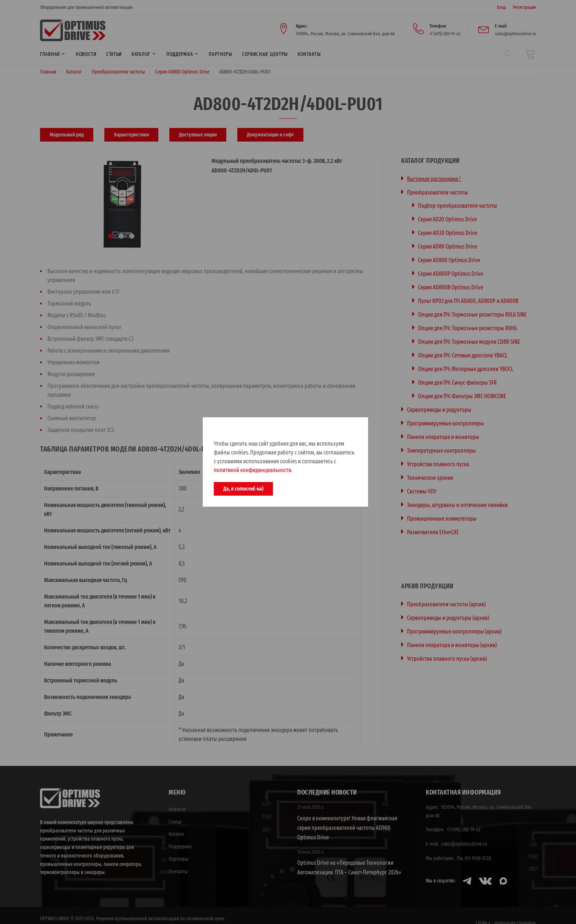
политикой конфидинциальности (253, 470)
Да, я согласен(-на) (243, 489)
